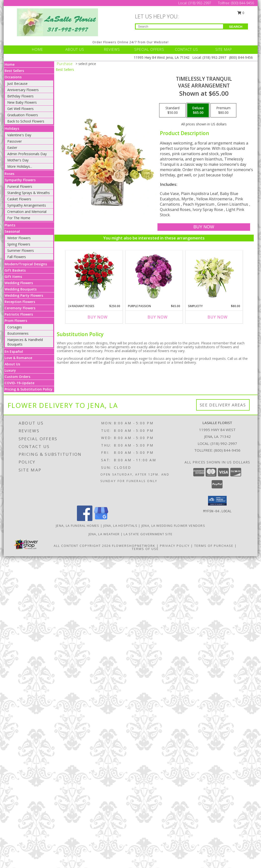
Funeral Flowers (20, 186)
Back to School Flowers (26, 121)
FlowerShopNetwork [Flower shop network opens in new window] (134, 546)
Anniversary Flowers (23, 90)
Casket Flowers (19, 199)
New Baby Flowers (22, 102)
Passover (15, 141)
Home (10, 64)
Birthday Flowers (20, 96)
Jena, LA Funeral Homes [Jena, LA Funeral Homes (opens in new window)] (78, 526)
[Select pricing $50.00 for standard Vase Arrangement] (172, 110)
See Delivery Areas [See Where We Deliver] (223, 405)
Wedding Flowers (19, 283)
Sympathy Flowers (20, 180)
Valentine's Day (19, 135)
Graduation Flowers (23, 115)
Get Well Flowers (20, 109)
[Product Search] (179, 26)
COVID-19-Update (19, 383)
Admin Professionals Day (27, 154)
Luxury (10, 370)
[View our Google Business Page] (101, 520)
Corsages (15, 327)
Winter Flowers (19, 238)
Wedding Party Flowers (24, 295)
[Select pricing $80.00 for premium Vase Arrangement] (223, 110)
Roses (9, 174)
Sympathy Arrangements (27, 205)
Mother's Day (18, 160)
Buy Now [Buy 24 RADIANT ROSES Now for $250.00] (98, 317)
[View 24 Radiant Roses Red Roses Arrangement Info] (94, 276)
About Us (12, 364)
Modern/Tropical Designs (26, 264)
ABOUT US (75, 49)
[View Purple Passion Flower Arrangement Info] (154, 276)
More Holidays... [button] (20, 166)
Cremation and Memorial (27, 212)
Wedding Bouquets (21, 289)
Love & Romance (18, 358)
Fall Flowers (17, 257)
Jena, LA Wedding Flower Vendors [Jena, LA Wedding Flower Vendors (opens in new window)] (173, 526)
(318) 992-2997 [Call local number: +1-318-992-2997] (224, 443)
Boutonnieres (18, 333)
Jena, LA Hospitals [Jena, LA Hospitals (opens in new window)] (120, 526)
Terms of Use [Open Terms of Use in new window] (145, 549)
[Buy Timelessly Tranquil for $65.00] (204, 227)
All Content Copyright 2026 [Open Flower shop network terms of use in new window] (82, 546)
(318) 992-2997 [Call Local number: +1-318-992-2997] (200, 3)
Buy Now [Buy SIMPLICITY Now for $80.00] (218, 317)
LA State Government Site (148, 534)
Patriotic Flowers (19, 314)
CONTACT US (186, 49)
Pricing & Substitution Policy (29, 389)
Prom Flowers (16, 321)
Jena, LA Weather (104, 534)
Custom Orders (17, 377)
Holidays (12, 128)
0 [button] (241, 13)
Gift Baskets (15, 270)
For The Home (19, 218)
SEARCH (236, 27)
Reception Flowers (20, 302)
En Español (14, 351)
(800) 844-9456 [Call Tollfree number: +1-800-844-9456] (242, 3)
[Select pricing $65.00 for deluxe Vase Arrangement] (198, 110)
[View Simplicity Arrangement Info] (214, 276)
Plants (10, 225)
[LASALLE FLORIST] (57, 22)
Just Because (17, 83)
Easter (12, 148)
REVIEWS (112, 49)
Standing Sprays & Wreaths (29, 193)
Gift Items (13, 277)
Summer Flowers (21, 250)
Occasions (13, 77)
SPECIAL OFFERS (149, 49)
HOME (37, 49)
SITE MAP (224, 49)
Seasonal (12, 231)
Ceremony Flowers (20, 308)
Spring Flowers (19, 244)
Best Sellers (14, 71)
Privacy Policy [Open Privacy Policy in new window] (175, 546)
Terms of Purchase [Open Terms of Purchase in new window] (214, 546)
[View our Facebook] (85, 520)
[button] (217, 501)
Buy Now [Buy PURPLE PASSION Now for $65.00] (158, 317)
